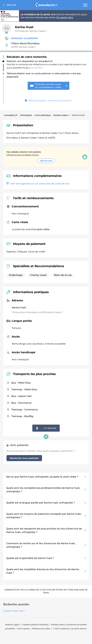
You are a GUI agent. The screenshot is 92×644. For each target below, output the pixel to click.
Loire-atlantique (43, 115)
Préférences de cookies (41, 629)
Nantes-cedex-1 (61, 115)
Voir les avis (46, 161)
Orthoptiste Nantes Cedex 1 (31, 31)
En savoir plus (65, 17)
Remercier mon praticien (24, 458)
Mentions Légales (12, 625)
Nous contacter (23, 629)
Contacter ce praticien (21, 38)
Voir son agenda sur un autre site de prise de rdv (38, 184)
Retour (11, 5)
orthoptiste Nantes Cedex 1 (14, 611)
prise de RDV (36, 68)
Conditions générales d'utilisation (35, 625)
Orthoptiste (26, 115)
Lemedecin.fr (11, 115)
